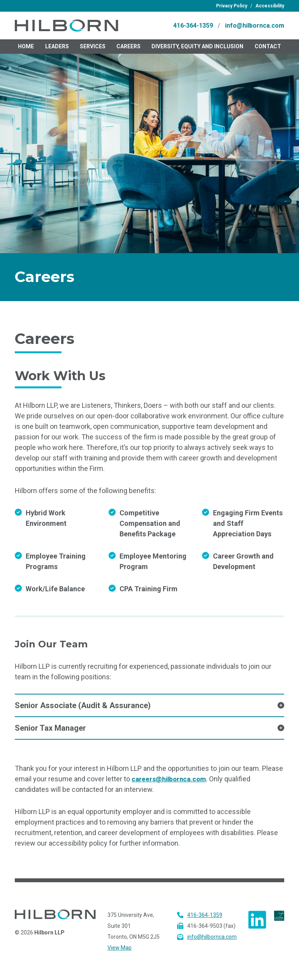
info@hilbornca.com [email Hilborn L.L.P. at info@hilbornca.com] (255, 27)
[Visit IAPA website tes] (279, 918)
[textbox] (149, 181)
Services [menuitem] (93, 50)
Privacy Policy (232, 6)
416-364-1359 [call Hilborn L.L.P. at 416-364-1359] (193, 27)
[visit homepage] (81, 27)
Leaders (57, 50)
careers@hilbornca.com (171, 782)
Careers (128, 50)
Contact (268, 50)
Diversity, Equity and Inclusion (197, 50)
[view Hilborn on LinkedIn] (257, 923)
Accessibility (270, 6)
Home (26, 50)
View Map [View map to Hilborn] (120, 951)
